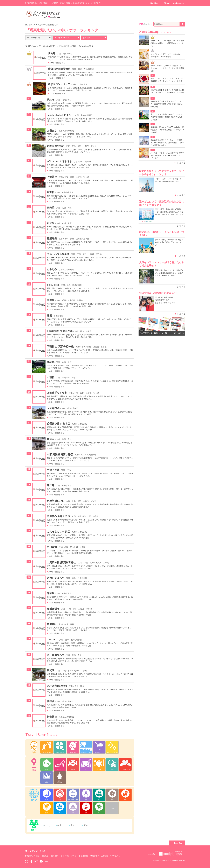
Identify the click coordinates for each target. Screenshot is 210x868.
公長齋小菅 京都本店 (58, 424)
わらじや (52, 269)
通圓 (49, 316)
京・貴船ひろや (56, 655)
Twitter (27, 861)
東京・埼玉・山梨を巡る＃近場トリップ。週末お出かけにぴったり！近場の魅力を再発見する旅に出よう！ (169, 212)
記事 (141, 24)
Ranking (156, 3)
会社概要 (45, 856)
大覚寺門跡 (53, 408)
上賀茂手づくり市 (57, 393)
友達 (73, 825)
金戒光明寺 (53, 609)
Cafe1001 (52, 640)
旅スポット (148, 24)
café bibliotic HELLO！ (60, 115)
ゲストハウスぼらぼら (59, 161)
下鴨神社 (52, 177)
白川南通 (52, 547)
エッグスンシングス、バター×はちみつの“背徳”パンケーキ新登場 (166, 55)
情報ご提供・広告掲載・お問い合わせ (105, 856)
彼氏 (60, 825)
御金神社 (52, 717)
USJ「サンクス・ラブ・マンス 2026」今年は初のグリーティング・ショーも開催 (167, 80)
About (167, 3)
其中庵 (51, 300)
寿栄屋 (51, 593)
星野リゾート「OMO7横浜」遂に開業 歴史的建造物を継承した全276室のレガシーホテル (167, 43)
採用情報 (84, 856)
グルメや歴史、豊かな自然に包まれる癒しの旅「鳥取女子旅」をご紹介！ (169, 242)
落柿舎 (51, 701)
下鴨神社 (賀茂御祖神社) (61, 346)
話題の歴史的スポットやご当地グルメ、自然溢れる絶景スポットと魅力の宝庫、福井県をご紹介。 (169, 273)
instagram (36, 861)
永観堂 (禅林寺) (56, 501)
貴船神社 (52, 624)
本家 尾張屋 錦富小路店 (60, 454)
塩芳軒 (51, 192)
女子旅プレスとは (32, 856)
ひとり (47, 825)
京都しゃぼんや (56, 578)
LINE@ (46, 861)
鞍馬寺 (51, 439)
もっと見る (181, 163)
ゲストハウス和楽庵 (58, 254)
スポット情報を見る (57, 63)
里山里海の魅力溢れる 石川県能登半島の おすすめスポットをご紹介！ (167, 300)
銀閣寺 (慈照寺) (56, 146)
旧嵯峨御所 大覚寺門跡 (60, 331)
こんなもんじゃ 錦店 (58, 532)
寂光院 (51, 223)
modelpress (178, 3)
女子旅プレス (30, 25)
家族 (86, 825)
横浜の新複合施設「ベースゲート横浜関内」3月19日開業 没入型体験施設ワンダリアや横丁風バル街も (167, 143)
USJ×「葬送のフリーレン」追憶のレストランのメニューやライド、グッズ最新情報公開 (167, 68)
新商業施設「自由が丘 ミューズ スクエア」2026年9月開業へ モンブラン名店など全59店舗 (167, 104)
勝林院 (51, 362)
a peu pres (53, 285)
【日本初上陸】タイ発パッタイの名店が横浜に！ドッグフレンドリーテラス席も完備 (167, 91)
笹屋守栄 (52, 238)
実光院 (51, 208)
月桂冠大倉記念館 (57, 686)
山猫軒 (51, 377)
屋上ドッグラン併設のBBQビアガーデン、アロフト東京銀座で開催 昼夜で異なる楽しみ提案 (167, 117)
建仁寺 (51, 485)
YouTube (41, 861)
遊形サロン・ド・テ (59, 84)
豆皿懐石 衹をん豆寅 (58, 516)
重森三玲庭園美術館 (59, 69)
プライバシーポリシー (69, 856)
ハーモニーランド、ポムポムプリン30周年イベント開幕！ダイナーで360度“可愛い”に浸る (167, 156)
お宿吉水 (52, 131)
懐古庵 (52, 53)
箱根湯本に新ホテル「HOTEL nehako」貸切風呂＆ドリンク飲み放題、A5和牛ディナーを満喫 (167, 130)
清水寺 (51, 100)
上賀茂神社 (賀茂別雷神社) (62, 562)
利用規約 (55, 856)
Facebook (31, 861)
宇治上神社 (53, 470)
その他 (112, 808)
